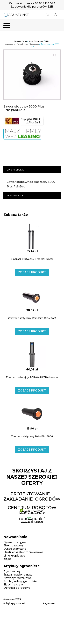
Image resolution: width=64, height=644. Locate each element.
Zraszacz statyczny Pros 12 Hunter (32, 259)
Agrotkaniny (12, 571)
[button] (55, 55)
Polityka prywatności (14, 603)
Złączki (8, 559)
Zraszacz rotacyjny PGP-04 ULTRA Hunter (32, 377)
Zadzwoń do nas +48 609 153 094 (32, 3)
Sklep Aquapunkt (36, 41)
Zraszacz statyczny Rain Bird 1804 (32, 436)
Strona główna (20, 41)
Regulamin (49, 603)
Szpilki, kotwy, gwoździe (20, 581)
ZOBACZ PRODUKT (32, 272)
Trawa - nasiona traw (18, 575)
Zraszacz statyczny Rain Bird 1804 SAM (32, 318)
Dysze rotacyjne (15, 542)
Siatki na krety (13, 585)
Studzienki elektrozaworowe (23, 552)
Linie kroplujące (14, 556)
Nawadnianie (23, 44)
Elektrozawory (13, 545)
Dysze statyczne (15, 549)
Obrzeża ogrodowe (17, 588)
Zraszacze (34, 44)
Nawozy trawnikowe (17, 578)
